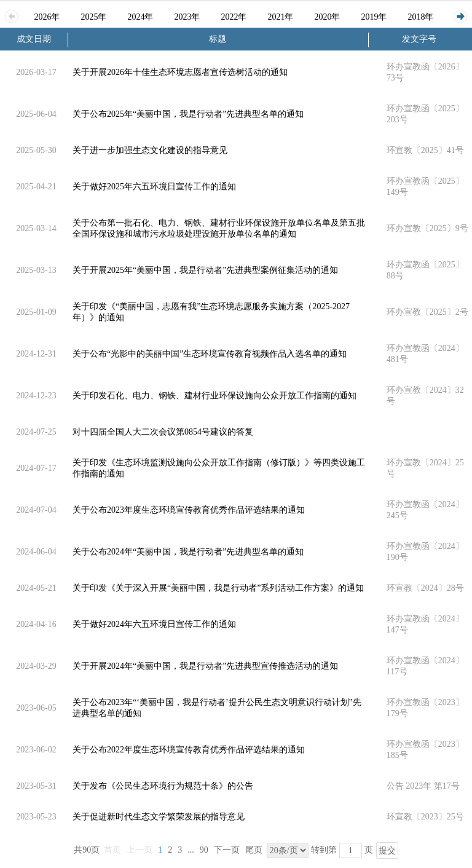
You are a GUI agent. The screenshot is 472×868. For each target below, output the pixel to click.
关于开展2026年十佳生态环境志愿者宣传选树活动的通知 (180, 72)
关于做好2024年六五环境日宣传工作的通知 (154, 624)
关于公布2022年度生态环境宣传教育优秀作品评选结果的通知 (189, 750)
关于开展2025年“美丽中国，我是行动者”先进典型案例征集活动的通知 (205, 270)
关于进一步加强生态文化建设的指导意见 (150, 150)
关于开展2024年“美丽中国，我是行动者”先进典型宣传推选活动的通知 (205, 666)
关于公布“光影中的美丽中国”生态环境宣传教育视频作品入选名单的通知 (210, 354)
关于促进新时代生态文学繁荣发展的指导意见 (159, 817)
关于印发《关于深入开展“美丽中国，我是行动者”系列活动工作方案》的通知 (218, 588)
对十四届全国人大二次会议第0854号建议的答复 (163, 432)
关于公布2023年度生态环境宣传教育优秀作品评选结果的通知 (189, 510)
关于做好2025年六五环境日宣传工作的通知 (154, 187)
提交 (387, 850)
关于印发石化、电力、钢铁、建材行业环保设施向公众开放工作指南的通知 (214, 396)
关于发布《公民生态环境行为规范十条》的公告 (163, 786)
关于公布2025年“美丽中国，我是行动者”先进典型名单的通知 (188, 114)
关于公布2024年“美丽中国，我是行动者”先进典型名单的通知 (188, 552)
